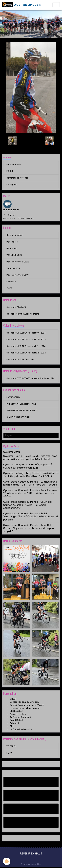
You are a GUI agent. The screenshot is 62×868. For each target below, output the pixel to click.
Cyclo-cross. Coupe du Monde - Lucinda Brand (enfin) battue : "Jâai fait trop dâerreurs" (31, 483)
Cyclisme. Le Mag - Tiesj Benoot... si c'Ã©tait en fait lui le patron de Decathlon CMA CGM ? (31, 475)
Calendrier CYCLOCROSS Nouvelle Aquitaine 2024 (30, 378)
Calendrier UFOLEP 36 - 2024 (20, 359)
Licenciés (11, 282)
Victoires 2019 (13, 268)
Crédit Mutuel (16, 720)
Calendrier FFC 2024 (16, 307)
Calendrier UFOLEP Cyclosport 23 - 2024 (26, 339)
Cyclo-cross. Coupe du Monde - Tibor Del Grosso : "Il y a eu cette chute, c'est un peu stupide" (29, 528)
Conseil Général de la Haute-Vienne (27, 705)
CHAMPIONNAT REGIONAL (18, 417)
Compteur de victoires (17, 178)
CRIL (12, 726)
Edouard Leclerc (18, 714)
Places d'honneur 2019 (18, 275)
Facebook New (14, 165)
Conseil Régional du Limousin (24, 702)
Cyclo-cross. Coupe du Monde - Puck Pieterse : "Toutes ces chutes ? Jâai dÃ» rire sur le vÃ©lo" (31, 493)
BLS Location (16, 711)
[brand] (22, 5)
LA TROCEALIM (13, 397)
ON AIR (13, 699)
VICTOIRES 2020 (14, 255)
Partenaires (12, 242)
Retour (31, 141)
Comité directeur (15, 235)
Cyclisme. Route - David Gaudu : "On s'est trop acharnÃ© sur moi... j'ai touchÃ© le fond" (30, 457)
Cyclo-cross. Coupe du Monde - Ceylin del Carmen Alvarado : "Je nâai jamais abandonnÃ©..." (27, 505)
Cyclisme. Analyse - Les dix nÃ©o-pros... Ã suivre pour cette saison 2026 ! (28, 466)
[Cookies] (7, 861)
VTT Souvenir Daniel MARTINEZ (21, 404)
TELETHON (11, 746)
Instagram (11, 184)
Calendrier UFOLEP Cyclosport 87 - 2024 (26, 333)
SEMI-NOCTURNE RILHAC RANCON (22, 411)
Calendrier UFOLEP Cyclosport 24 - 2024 (26, 353)
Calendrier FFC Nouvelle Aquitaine (23, 314)
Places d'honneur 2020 (18, 262)
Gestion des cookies (31, 864)
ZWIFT (9, 288)
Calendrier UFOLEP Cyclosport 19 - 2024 (26, 346)
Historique (11, 248)
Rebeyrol (14, 723)
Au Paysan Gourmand (20, 717)
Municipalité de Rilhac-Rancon (25, 708)
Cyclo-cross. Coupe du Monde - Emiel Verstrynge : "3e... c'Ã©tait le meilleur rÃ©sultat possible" (31, 517)
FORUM (10, 753)
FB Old (10, 171)
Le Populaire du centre (21, 729)
